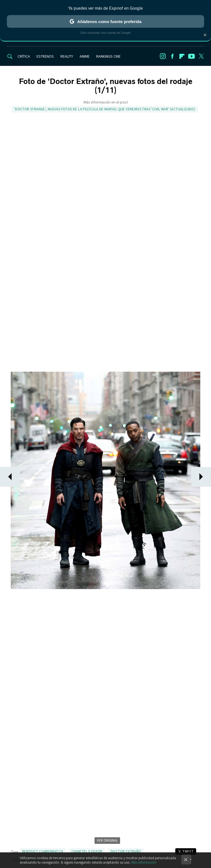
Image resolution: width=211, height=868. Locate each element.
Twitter (201, 56)
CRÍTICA (24, 56)
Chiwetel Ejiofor (87, 851)
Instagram (163, 56)
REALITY (67, 56)
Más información (144, 862)
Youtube (191, 56)
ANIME (85, 56)
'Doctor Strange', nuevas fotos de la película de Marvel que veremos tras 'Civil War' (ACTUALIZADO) (105, 109)
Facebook (172, 56)
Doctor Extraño (126, 851)
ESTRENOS (45, 56)
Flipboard (182, 56)
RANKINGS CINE (108, 56)
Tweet (188, 851)
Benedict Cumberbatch (43, 851)
